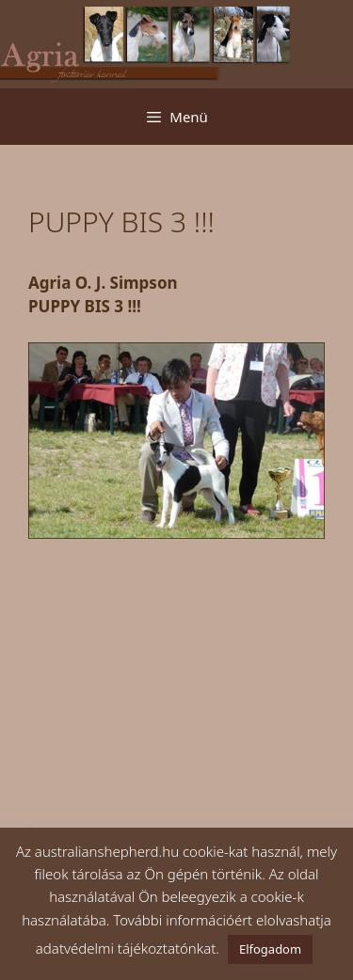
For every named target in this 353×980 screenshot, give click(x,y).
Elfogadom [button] (270, 949)
